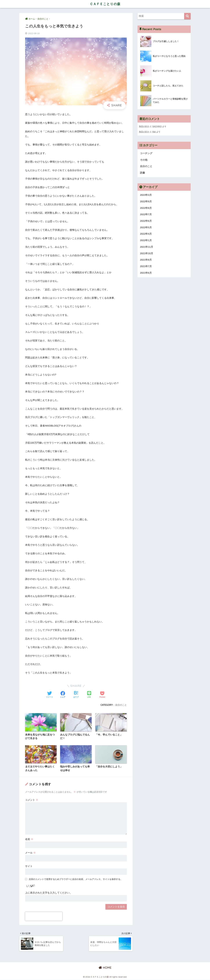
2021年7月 (146, 266)
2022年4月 (146, 234)
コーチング (146, 153)
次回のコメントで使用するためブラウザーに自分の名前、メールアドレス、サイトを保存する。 (76, 879)
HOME (105, 968)
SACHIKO (157, 126)
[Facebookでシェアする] (63, 695)
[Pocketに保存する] (102, 695)
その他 (144, 160)
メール (30, 853)
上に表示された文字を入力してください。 (49, 893)
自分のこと (121, 705)
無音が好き (144, 126)
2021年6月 (146, 273)
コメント (32, 800)
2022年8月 (146, 208)
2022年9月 (146, 201)
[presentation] (44, 916)
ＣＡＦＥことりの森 (105, 4)
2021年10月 (147, 253)
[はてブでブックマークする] (76, 695)
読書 (142, 173)
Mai (154, 132)
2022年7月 (146, 214)
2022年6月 (146, 221)
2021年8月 (146, 260)
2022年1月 (146, 240)
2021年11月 (147, 247)
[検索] (187, 16)
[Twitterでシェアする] (50, 695)
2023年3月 (146, 195)
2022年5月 (146, 227)
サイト (29, 866)
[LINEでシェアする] (89, 695)
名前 (29, 839)
